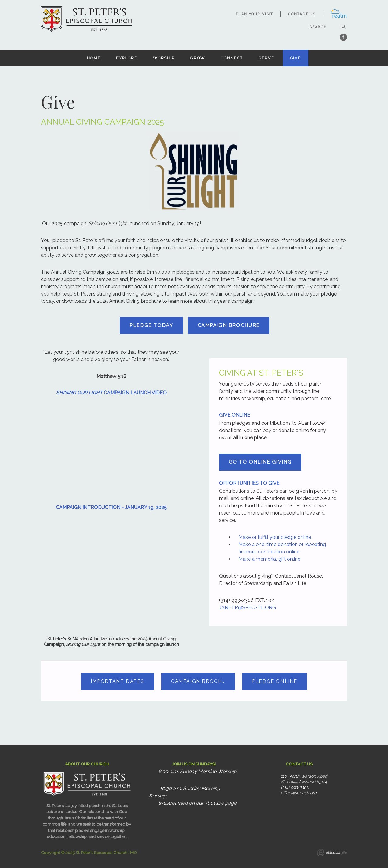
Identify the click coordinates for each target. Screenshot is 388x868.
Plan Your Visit (254, 14)
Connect (232, 58)
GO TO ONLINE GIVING (260, 462)
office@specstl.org (299, 793)
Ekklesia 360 (332, 853)
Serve (266, 58)
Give (296, 58)
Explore (127, 58)
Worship (164, 58)
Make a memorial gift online (269, 559)
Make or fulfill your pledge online (275, 537)
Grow (198, 58)
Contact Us (302, 14)
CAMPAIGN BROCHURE (229, 325)
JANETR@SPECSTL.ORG (248, 608)
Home (94, 58)
